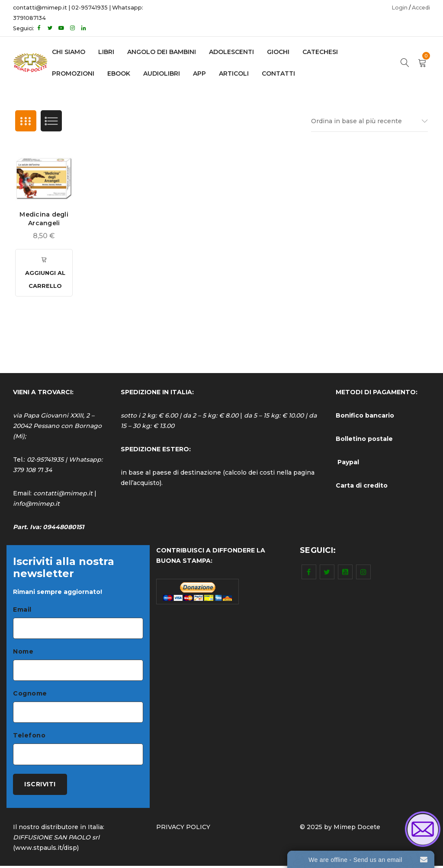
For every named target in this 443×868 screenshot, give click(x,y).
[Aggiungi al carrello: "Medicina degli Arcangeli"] (44, 273)
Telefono (29, 737)
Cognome (30, 695)
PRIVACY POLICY (183, 829)
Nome (23, 652)
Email (22, 610)
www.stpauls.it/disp (46, 850)
